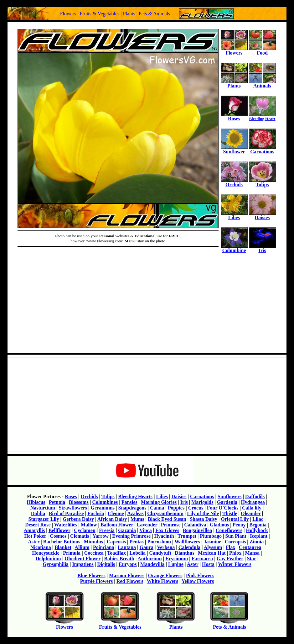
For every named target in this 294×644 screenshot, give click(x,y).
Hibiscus (36, 502)
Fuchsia (96, 513)
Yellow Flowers (198, 581)
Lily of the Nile (203, 513)
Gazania (127, 530)
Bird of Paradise (66, 513)
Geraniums (103, 508)
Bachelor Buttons (62, 542)
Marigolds (202, 502)
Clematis (80, 536)
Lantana (127, 547)
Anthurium (150, 559)
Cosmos (58, 536)
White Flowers (162, 581)
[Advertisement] (147, 305)
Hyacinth (164, 536)
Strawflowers (73, 508)
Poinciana (104, 547)
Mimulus (93, 542)
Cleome (116, 513)
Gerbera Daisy (78, 519)
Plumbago (211, 536)
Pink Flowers (200, 575)
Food (262, 51)
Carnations (262, 149)
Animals (262, 84)
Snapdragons (132, 508)
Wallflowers (187, 542)
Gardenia (227, 502)
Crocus (196, 508)
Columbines (105, 502)
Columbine (234, 248)
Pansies (129, 502)
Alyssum (213, 547)
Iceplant (259, 536)
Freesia (107, 530)
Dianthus (184, 553)
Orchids (234, 182)
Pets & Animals (154, 14)
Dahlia (38, 513)
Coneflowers (229, 530)
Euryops (128, 564)
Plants (129, 14)
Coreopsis (235, 542)
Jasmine (213, 542)
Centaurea (250, 547)
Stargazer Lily (44, 519)
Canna (157, 508)
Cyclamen (85, 530)
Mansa (252, 553)
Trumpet (187, 536)
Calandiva (195, 525)
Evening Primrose (131, 536)
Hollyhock (257, 530)
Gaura (146, 547)
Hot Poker (35, 536)
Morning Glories (159, 502)
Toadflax (116, 553)
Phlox (235, 553)
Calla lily (252, 508)
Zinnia (257, 542)
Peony (239, 525)
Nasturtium (43, 508)
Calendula (189, 547)
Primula (72, 553)
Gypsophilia (56, 564)
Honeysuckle (46, 553)
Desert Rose (38, 525)
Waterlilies (66, 525)
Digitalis (106, 564)
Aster (34, 542)
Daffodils (255, 496)
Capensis (116, 542)
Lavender (147, 525)
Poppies (176, 508)
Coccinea (94, 553)
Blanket (63, 547)
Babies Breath (119, 559)
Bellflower (59, 530)
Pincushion (159, 542)
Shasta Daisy (204, 519)
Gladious (219, 525)
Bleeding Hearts (135, 496)
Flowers (68, 14)
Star (252, 559)
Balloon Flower (117, 525)
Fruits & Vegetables (99, 14)
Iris (262, 248)
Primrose (171, 525)
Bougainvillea (197, 530)
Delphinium (48, 559)
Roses (234, 116)
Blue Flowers (91, 575)
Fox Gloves (167, 530)
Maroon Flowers (127, 575)
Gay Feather (230, 559)
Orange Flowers (165, 575)
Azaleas (135, 513)
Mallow (89, 525)
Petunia (57, 502)
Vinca (145, 530)
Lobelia (138, 553)
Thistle (230, 513)
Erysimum (177, 559)
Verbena (166, 547)
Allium (82, 547)
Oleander (251, 513)
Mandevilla (152, 564)
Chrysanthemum (165, 513)
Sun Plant (236, 536)
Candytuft (160, 553)
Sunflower (234, 149)
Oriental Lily (235, 519)
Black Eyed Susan (167, 519)
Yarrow (100, 536)
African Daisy (112, 519)
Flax (230, 547)
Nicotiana (41, 547)
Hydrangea (253, 502)
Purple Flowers (96, 581)
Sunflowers (230, 496)
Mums (137, 519)
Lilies (234, 215)
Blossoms (79, 502)
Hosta (208, 564)
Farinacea (202, 559)
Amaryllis (34, 530)
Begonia (258, 525)
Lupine (176, 564)
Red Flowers (130, 581)
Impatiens (83, 564)
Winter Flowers (235, 564)
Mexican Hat (212, 553)
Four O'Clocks (223, 508)
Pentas (137, 542)
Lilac (258, 519)
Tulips (262, 182)
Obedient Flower (83, 559)
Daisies (262, 215)
